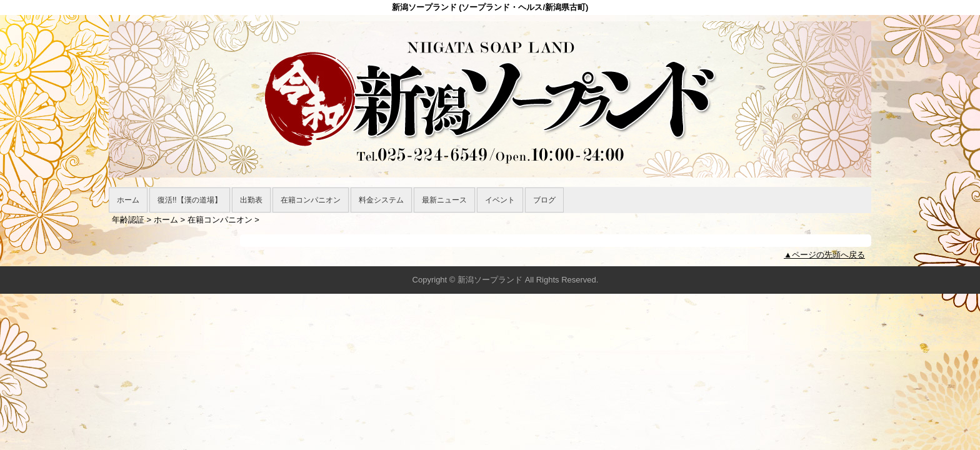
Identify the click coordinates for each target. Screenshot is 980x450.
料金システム (381, 200)
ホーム (128, 200)
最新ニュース (444, 200)
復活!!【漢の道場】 (190, 200)
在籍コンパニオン (311, 200)
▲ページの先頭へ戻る (824, 255)
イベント (500, 200)
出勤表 (251, 200)
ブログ (544, 200)
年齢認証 (128, 220)
